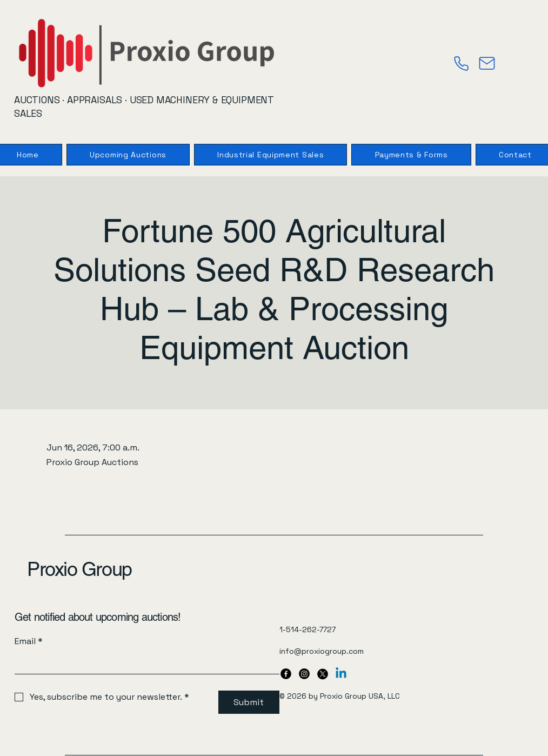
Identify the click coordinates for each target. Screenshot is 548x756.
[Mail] (487, 63)
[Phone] (461, 63)
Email (29, 641)
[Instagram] (304, 674)
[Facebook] (286, 674)
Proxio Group (79, 569)
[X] (323, 674)
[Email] (144, 663)
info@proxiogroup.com (322, 651)
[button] (411, 155)
